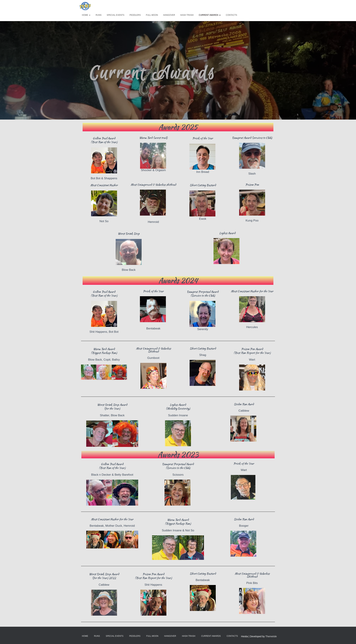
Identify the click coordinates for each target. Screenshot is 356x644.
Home (86, 15)
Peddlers (135, 15)
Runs (99, 15)
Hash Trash (187, 15)
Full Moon (152, 15)
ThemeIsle (271, 636)
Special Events (115, 15)
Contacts (231, 15)
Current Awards (210, 15)
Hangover (169, 15)
